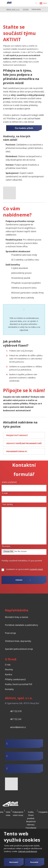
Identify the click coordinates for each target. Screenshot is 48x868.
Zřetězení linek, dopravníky (18, 641)
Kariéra (9, 674)
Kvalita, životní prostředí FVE (19, 684)
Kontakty (9, 689)
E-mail (6, 493)
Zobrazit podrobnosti (28, 851)
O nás (8, 665)
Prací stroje (10, 633)
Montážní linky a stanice (17, 617)
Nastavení (14, 862)
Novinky (9, 669)
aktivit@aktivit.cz (18, 727)
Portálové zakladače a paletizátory (22, 625)
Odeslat (19, 580)
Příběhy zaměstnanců (15, 679)
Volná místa (8, 814)
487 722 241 (16, 719)
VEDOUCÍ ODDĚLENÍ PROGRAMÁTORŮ (24, 443)
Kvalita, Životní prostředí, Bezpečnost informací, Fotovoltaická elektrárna (31, 822)
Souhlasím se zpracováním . (25, 569)
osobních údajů (36, 569)
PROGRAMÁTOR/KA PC (17, 451)
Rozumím (34, 862)
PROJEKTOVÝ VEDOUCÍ (17, 435)
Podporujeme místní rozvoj (18, 814)
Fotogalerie (43, 812)
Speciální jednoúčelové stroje (19, 649)
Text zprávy (8, 504)
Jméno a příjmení (10, 482)
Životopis (6, 546)
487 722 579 (16, 711)
